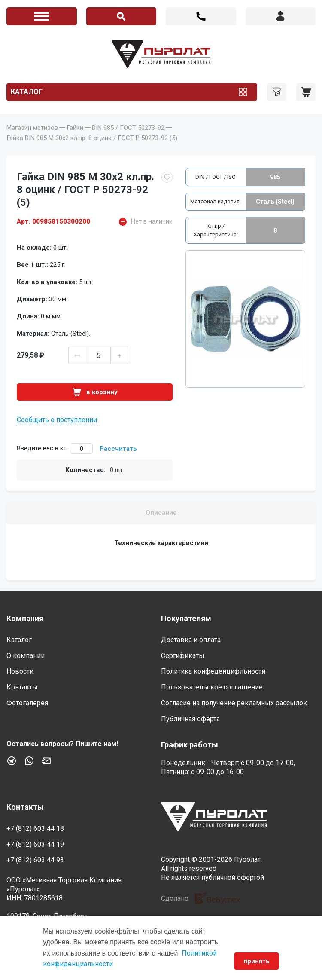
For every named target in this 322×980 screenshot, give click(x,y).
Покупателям (186, 618)
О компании (26, 656)
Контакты (22, 687)
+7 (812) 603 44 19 (35, 844)
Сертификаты (183, 656)
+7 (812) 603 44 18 (201, 16)
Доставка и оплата (191, 640)
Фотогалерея (27, 703)
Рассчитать (118, 449)
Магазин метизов (32, 128)
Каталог (27, 92)
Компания (25, 618)
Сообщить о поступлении (57, 420)
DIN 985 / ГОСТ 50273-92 (128, 128)
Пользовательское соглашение (212, 687)
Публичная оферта (190, 719)
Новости (20, 671)
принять (257, 961)
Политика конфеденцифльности (213, 671)
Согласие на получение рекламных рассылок (234, 703)
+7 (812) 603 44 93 (35, 860)
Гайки (75, 128)
